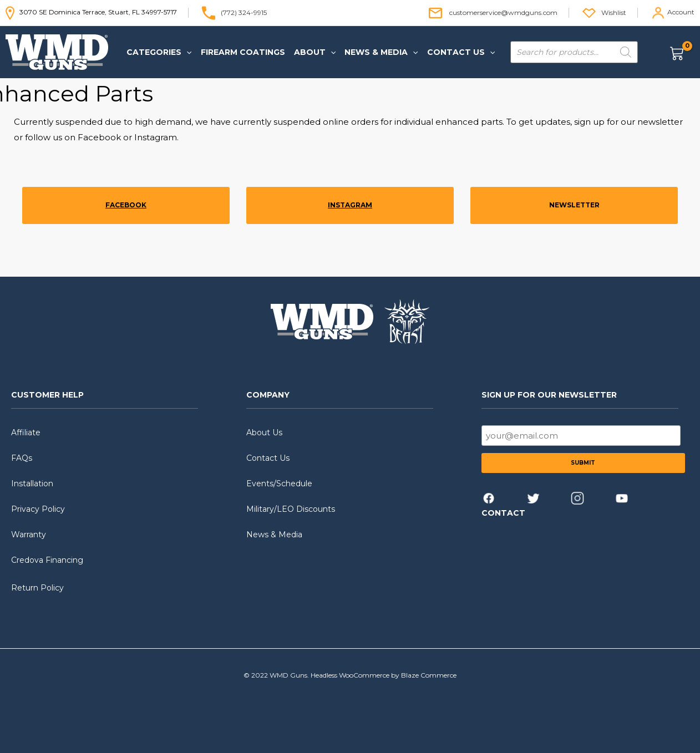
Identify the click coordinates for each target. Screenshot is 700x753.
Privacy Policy (38, 509)
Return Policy (37, 588)
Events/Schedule (279, 484)
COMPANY (268, 395)
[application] (186, 52)
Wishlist (614, 12)
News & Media (274, 535)
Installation (32, 484)
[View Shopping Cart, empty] (681, 52)
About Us (264, 433)
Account (681, 12)
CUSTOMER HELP (47, 395)
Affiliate (26, 433)
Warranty (29, 535)
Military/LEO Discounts (291, 509)
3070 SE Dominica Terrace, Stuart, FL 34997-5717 (91, 12)
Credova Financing (47, 560)
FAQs (22, 458)
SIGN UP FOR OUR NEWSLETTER (549, 395)
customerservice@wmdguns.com (503, 12)
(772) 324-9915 (244, 12)
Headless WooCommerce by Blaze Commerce (384, 675)
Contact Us (268, 458)
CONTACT (503, 513)
